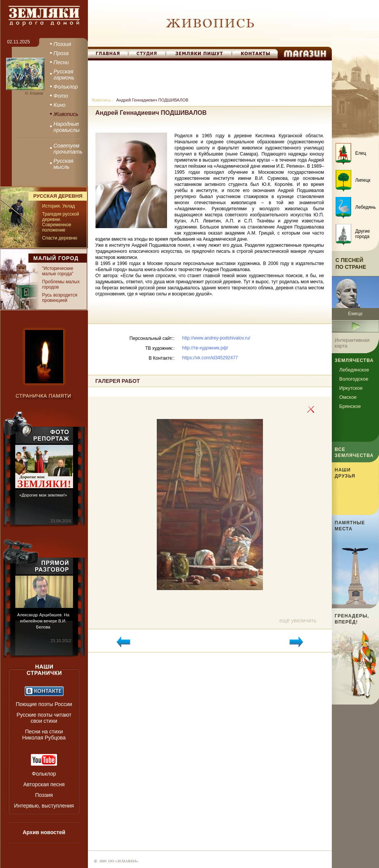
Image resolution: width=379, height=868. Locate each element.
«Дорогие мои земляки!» (43, 495)
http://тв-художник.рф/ (205, 348)
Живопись (101, 100)
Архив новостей (44, 832)
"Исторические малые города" (58, 271)
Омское (348, 397)
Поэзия (44, 795)
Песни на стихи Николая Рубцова (44, 735)
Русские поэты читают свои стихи (44, 718)
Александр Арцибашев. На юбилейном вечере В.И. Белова (43, 621)
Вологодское (354, 379)
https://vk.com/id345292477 (210, 358)
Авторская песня (44, 784)
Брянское (350, 406)
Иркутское (351, 388)
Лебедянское (354, 370)
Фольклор (44, 774)
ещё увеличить (298, 620)
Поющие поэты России (44, 704)
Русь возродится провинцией (60, 298)
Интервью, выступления (44, 806)
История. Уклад (59, 206)
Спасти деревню (60, 238)
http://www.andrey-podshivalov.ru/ (216, 338)
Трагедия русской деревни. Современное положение (61, 222)
